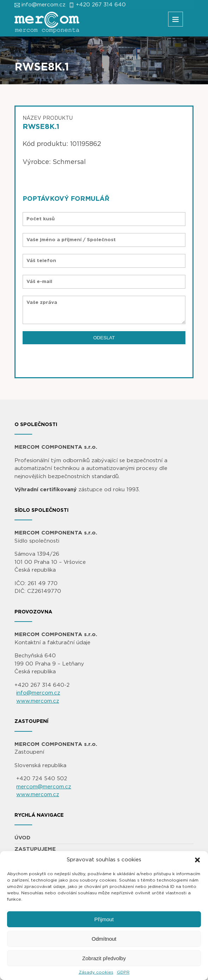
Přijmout (104, 919)
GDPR (123, 972)
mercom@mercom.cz (44, 787)
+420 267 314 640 (101, 5)
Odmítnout (104, 939)
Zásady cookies (96, 972)
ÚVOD (22, 838)
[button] (197, 860)
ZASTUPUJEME (35, 849)
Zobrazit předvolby (104, 958)
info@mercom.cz (43, 5)
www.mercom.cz (38, 701)
